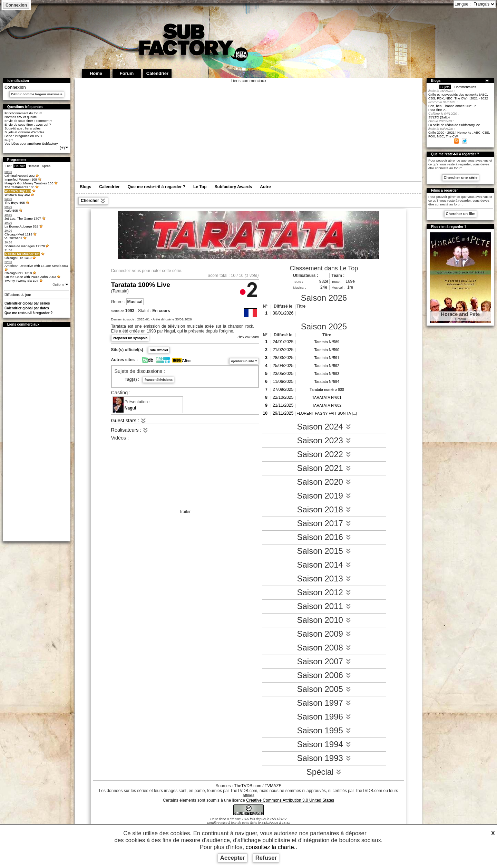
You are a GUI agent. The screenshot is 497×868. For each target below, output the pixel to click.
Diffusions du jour (18, 295)
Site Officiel (159, 350)
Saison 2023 (324, 440)
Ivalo (11, 210)
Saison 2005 (324, 689)
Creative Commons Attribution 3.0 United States (290, 800)
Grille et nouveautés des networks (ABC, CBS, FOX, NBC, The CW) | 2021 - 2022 (458, 96)
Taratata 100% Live (141, 285)
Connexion (16, 5)
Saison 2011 (324, 606)
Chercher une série (461, 177)
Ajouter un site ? (244, 361)
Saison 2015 (324, 551)
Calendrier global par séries (27, 303)
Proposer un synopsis (130, 338)
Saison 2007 (324, 661)
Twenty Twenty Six (21, 281)
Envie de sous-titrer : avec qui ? (28, 124)
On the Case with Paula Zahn (30, 277)
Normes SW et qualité (21, 117)
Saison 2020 (324, 482)
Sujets (445, 87)
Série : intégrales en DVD (23, 136)
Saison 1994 (324, 744)
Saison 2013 (324, 578)
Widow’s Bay (18, 191)
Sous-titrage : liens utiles (23, 128)
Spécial (324, 772)
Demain (33, 166)
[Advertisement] (37, 434)
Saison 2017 (324, 523)
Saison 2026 (324, 298)
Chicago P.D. (18, 273)
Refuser (266, 858)
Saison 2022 (324, 454)
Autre (265, 187)
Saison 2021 (324, 468)
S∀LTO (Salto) (439, 117)
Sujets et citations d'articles (24, 132)
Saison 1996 (324, 717)
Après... (47, 166)
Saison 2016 (324, 537)
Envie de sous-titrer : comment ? (28, 121)
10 (233, 276)
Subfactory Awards (233, 187)
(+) (64, 148)
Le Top (200, 187)
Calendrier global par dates (27, 308)
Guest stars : (129, 421)
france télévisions (159, 380)
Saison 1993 (324, 758)
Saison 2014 (324, 565)
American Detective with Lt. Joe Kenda (36, 266)
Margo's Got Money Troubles (29, 183)
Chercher (93, 201)
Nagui (130, 408)
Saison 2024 (324, 427)
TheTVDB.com (248, 337)
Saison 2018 (324, 509)
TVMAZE (273, 786)
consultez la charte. (271, 847)
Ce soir (20, 166)
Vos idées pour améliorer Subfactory (31, 143)
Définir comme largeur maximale (37, 94)
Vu (13, 238)
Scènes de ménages (25, 246)
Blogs (85, 187)
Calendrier (109, 187)
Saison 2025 (324, 326)
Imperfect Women (21, 179)
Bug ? (9, 140)
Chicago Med (18, 234)
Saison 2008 (324, 648)
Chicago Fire (18, 258)
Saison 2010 (324, 620)
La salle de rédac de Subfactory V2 (454, 125)
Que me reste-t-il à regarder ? (29, 313)
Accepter (233, 858)
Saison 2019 (324, 496)
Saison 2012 (324, 592)
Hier (9, 166)
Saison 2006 (324, 675)
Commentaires (465, 87)
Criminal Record (20, 176)
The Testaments (20, 187)
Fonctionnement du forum (23, 113)
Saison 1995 (324, 730)
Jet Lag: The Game (23, 218)
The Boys (15, 202)
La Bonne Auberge (21, 226)
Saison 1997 (324, 703)
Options (59, 284)
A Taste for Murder (22, 254)
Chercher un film (461, 214)
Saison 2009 (324, 634)
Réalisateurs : (130, 430)
